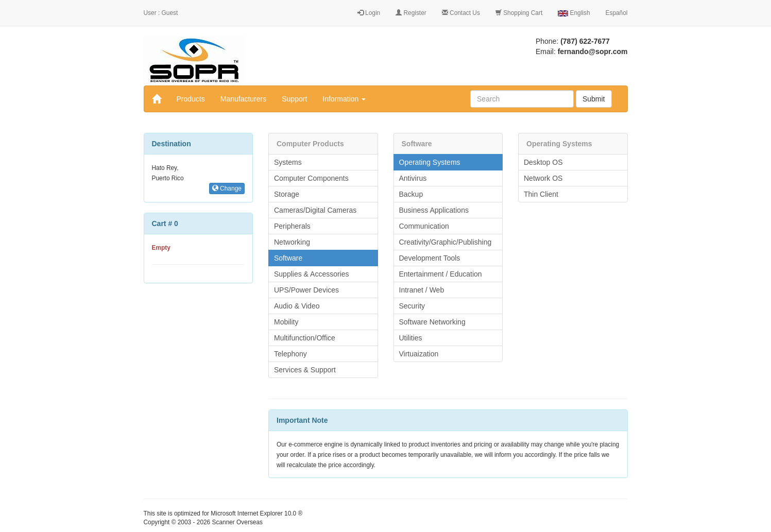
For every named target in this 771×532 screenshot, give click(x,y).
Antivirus (413, 178)
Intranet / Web (422, 290)
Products (191, 99)
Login (369, 13)
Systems (288, 162)
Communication (424, 226)
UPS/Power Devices (306, 290)
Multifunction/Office (305, 338)
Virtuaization (419, 354)
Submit (594, 99)
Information (344, 99)
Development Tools (430, 258)
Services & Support (305, 370)
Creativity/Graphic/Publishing (446, 242)
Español (617, 13)
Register (411, 13)
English (574, 13)
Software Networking (432, 322)
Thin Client (541, 194)
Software (288, 258)
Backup (411, 194)
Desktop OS (543, 162)
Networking (292, 242)
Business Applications (434, 210)
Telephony (290, 354)
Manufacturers (243, 99)
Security (412, 306)
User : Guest (161, 13)
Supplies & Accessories (312, 274)
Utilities (411, 338)
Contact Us (461, 13)
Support (294, 99)
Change (227, 188)
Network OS (543, 178)
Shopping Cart (519, 13)
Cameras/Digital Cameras (315, 210)
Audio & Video (297, 306)
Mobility (286, 322)
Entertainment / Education (441, 274)
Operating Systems (430, 162)
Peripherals (292, 226)
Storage (287, 194)
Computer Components (311, 178)
